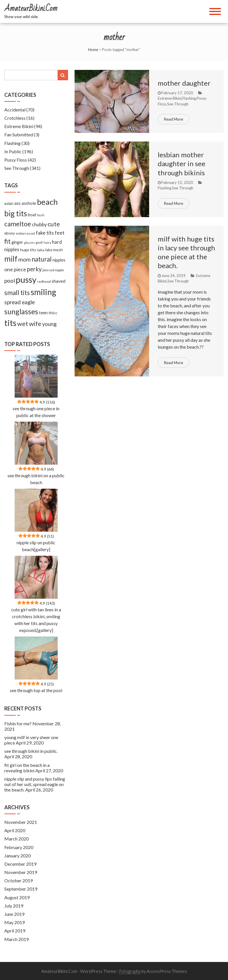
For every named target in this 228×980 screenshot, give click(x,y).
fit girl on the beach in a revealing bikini (27, 768)
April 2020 (15, 830)
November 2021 (21, 822)
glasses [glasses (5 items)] (29, 242)
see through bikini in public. (31, 751)
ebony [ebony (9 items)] (10, 233)
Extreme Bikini (170, 98)
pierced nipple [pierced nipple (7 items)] (53, 270)
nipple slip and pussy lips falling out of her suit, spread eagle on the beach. (35, 784)
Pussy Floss (16, 160)
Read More (174, 119)
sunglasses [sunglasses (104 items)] (21, 311)
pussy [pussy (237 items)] (26, 279)
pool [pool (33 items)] (10, 281)
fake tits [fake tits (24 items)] (45, 233)
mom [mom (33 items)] (25, 259)
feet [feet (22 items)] (60, 233)
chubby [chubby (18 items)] (39, 225)
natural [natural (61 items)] (42, 259)
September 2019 (21, 889)
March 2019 (16, 939)
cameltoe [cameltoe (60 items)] (18, 224)
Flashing (189, 98)
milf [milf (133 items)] (11, 259)
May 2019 (14, 922)
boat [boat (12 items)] (32, 215)
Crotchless (15, 118)
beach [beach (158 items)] (47, 202)
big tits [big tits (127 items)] (16, 213)
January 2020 (17, 856)
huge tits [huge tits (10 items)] (28, 250)
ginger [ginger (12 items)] (17, 242)
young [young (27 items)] (49, 324)
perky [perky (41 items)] (34, 269)
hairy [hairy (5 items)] (47, 242)
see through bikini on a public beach (36, 479)
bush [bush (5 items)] (41, 215)
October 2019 (18, 880)
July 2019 (14, 906)
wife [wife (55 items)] (35, 324)
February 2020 (19, 847)
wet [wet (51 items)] (23, 324)
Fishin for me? (18, 723)
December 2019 (20, 864)
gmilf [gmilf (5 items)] (39, 242)
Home (93, 50)
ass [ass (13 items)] (17, 203)
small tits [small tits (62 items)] (17, 293)
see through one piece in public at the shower (36, 412)
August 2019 (17, 897)
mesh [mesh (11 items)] (58, 250)
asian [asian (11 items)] (9, 203)
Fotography (130, 971)
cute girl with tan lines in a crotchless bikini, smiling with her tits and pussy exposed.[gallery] (36, 620)
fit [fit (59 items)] (7, 241)
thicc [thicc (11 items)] (53, 313)
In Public (13, 151)
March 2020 (16, 839)
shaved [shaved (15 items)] (59, 281)
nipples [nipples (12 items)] (59, 260)
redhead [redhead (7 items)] (44, 281)
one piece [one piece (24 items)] (15, 269)
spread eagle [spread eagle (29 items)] (20, 302)
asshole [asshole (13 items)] (29, 203)
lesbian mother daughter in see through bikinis (182, 163)
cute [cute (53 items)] (54, 224)
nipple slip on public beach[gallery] (36, 546)
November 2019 (21, 872)
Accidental (15, 110)
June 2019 (14, 914)
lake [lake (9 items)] (49, 250)
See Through (178, 104)
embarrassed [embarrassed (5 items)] (25, 233)
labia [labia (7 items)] (41, 250)
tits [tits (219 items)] (10, 323)
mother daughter (184, 83)
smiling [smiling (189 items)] (43, 292)
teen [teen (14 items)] (43, 313)
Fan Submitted (19, 134)
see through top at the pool (36, 690)
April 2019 (15, 931)
